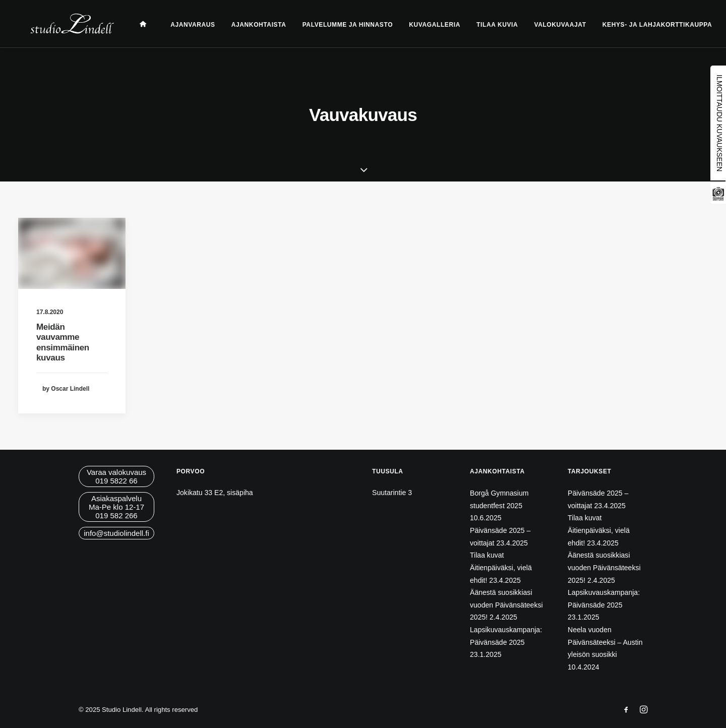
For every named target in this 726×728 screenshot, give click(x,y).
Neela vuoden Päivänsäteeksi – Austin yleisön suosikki (605, 642)
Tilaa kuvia (485, 25)
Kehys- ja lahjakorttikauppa (645, 25)
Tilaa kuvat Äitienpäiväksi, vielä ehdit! (501, 567)
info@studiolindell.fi (116, 533)
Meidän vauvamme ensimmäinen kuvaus (63, 342)
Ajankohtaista (247, 25)
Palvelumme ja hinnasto (336, 25)
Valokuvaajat (548, 25)
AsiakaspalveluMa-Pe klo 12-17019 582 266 (116, 507)
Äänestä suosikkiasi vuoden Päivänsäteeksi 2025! (506, 605)
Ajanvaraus (180, 25)
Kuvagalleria (422, 25)
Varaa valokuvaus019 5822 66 (116, 476)
